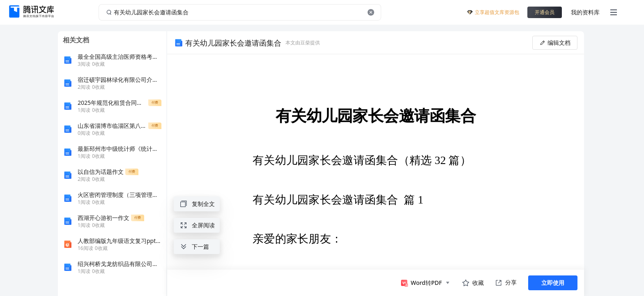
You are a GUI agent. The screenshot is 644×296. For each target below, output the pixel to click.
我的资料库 (585, 12)
